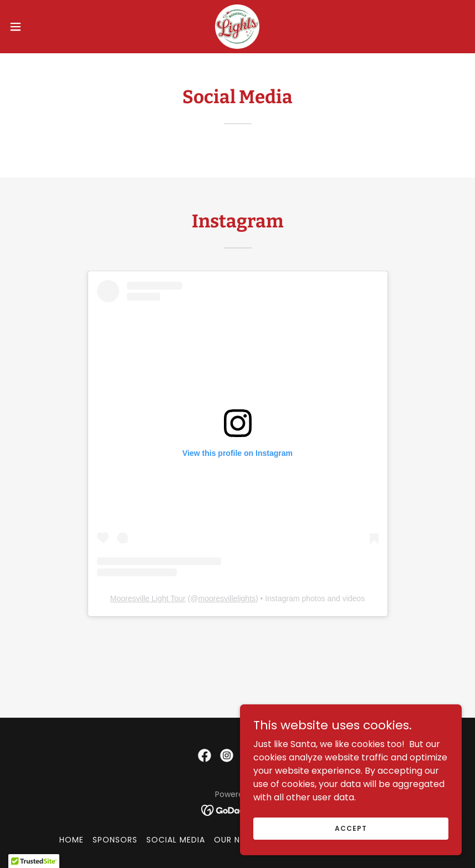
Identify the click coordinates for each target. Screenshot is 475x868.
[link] (237, 27)
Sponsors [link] (115, 840)
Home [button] (71, 840)
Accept (351, 828)
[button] (39, 27)
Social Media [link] (176, 840)
